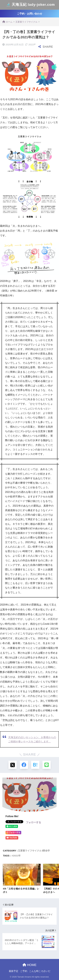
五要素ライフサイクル (30, 851)
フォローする (34, 822)
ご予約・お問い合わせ (30, 14)
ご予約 (24, 971)
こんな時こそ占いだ (40, 971)
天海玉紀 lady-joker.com (30, 5)
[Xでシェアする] (13, 765)
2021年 (17, 856)
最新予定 (14, 971)
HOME (29, 965)
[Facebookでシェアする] (24, 765)
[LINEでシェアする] (47, 765)
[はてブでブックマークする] (35, 765)
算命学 (46, 851)
